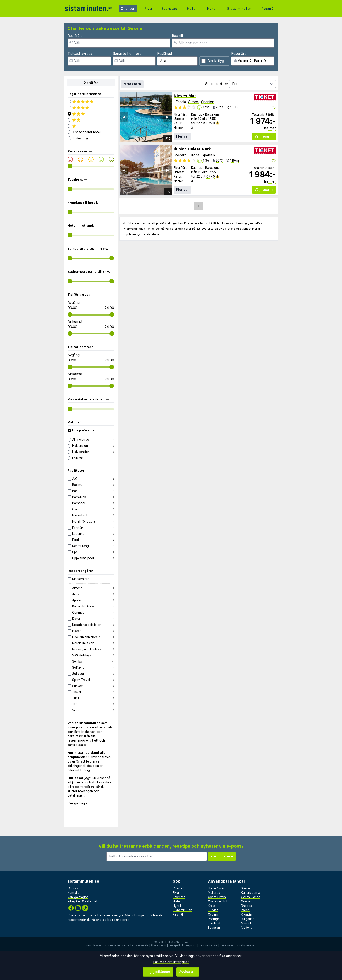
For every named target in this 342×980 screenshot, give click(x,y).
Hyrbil (212, 9)
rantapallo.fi (176, 945)
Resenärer (240, 54)
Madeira (247, 928)
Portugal (214, 919)
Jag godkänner (158, 972)
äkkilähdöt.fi (158, 945)
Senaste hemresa (127, 54)
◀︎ (124, 117)
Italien (245, 910)
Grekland (247, 901)
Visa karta (132, 84)
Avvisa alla (188, 972)
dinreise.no (227, 945)
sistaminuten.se (115, 945)
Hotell (192, 9)
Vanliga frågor (78, 803)
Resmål (268, 9)
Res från (75, 36)
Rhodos (246, 906)
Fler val (182, 136)
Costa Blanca (251, 897)
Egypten (214, 928)
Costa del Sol (217, 901)
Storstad (169, 9)
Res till (177, 36)
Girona (193, 102)
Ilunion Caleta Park (192, 149)
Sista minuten (239, 9)
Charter (128, 9)
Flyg (148, 9)
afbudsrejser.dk (138, 945)
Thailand (214, 923)
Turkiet (213, 910)
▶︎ (168, 117)
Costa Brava (217, 897)
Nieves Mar (185, 96)
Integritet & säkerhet (83, 901)
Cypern (213, 914)
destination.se (208, 945)
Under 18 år (216, 888)
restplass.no (94, 945)
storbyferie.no (246, 945)
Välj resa (264, 136)
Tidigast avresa (80, 54)
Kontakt (73, 893)
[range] (70, 166)
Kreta (212, 906)
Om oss (73, 888)
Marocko (247, 923)
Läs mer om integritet (171, 962)
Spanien (208, 102)
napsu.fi (191, 945)
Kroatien (247, 914)
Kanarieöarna (251, 893)
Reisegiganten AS (176, 942)
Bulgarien (248, 919)
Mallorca (214, 893)
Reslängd (165, 54)
